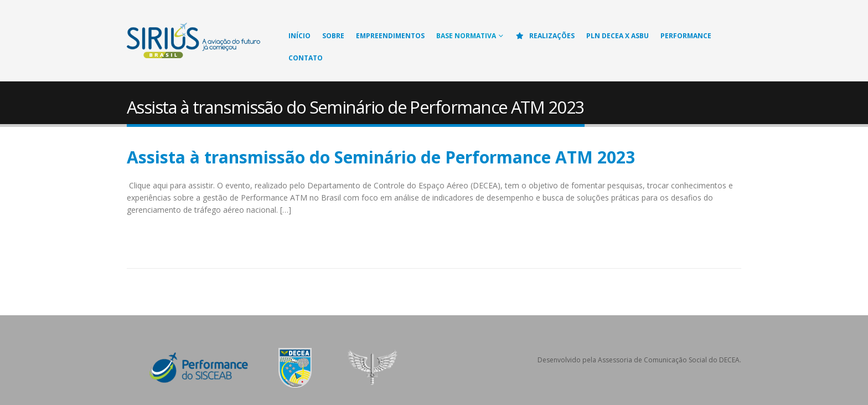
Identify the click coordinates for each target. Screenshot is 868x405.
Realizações (545, 36)
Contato (306, 58)
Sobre (333, 36)
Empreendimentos (390, 36)
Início (299, 36)
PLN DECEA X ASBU (618, 36)
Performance (686, 36)
